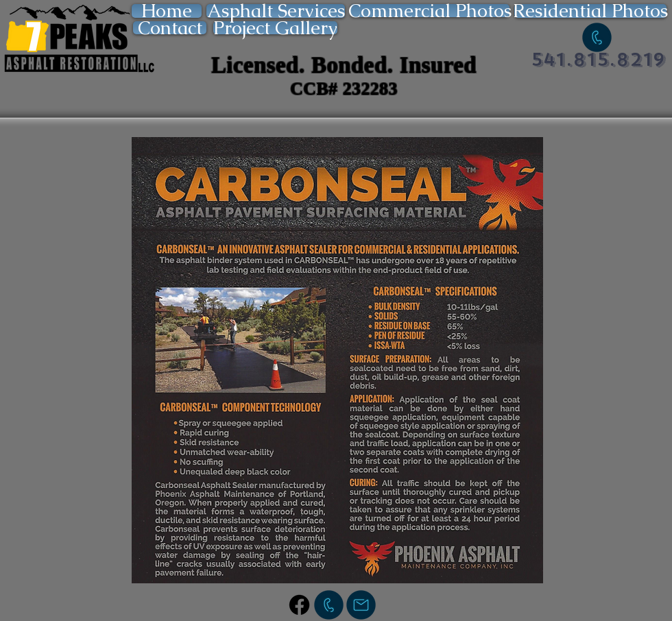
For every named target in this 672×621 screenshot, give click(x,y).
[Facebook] (299, 605)
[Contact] (170, 28)
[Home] (167, 11)
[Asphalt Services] (276, 11)
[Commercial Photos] (430, 11)
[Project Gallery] (275, 28)
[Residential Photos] (590, 11)
